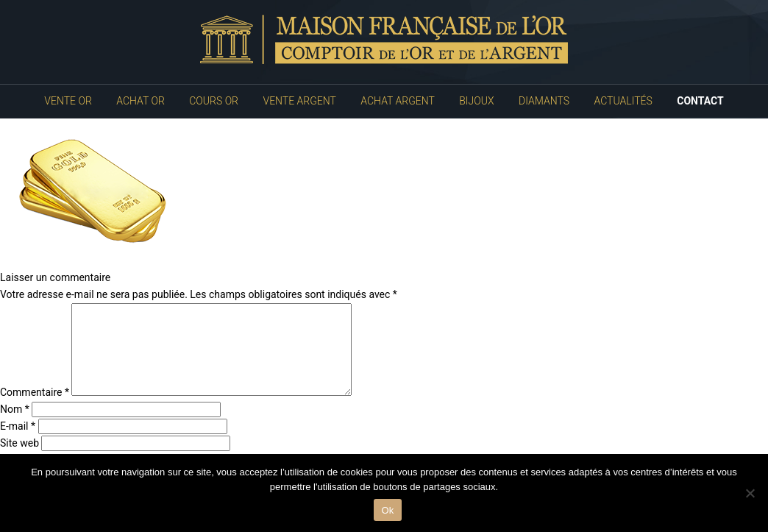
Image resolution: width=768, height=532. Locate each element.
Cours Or (214, 101)
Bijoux (476, 101)
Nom (15, 427)
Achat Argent (397, 101)
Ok (387, 510)
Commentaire (35, 410)
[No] (750, 493)
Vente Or (68, 101)
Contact (700, 101)
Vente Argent (300, 101)
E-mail (18, 444)
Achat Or (141, 101)
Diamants (544, 101)
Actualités (623, 101)
